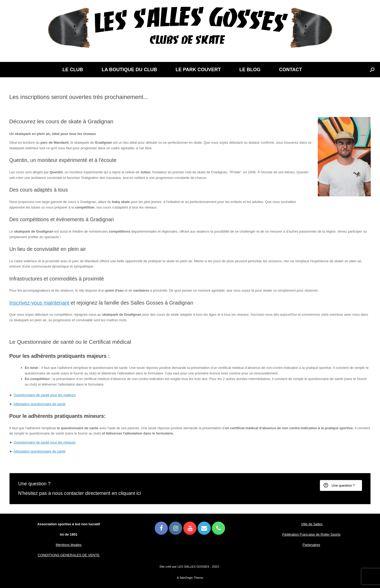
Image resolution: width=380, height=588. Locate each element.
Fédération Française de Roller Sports (311, 534)
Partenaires (311, 545)
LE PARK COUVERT (198, 70)
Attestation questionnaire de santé (40, 404)
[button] (372, 70)
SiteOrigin (186, 578)
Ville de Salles (312, 524)
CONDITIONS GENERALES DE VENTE (69, 555)
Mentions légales (69, 545)
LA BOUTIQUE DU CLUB (129, 70)
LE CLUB (73, 70)
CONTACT (291, 70)
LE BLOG (250, 70)
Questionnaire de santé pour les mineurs (44, 442)
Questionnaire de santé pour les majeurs (44, 395)
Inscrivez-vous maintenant (39, 303)
